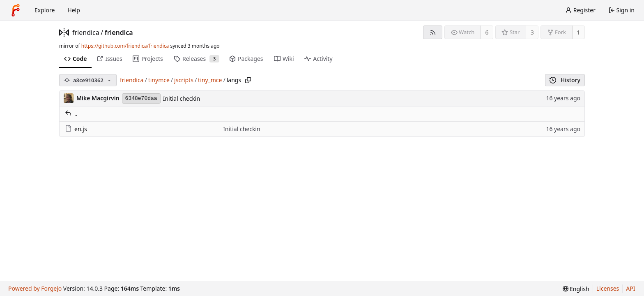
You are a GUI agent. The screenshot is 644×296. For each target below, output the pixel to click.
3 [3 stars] (532, 32)
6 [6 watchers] (487, 32)
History (565, 80)
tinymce (159, 80)
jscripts (184, 80)
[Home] (16, 10)
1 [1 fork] (578, 32)
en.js (76, 129)
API (630, 288)
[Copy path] (248, 80)
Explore (45, 10)
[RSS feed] (433, 32)
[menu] (576, 289)
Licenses (608, 288)
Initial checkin (182, 98)
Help (74, 10)
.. (71, 114)
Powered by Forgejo (35, 288)
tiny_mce (210, 80)
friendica (86, 32)
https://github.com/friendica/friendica (125, 46)
